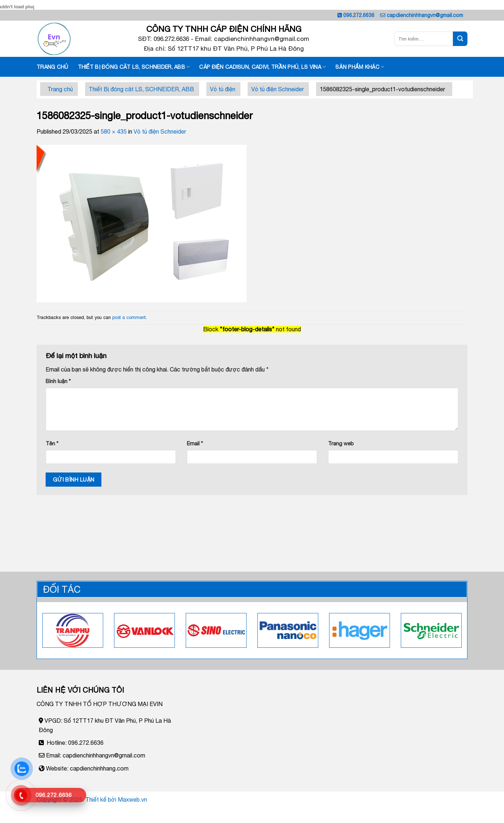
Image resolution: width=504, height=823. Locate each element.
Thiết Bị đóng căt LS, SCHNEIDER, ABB (134, 67)
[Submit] (460, 39)
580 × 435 (114, 131)
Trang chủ (52, 67)
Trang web (341, 443)
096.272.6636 (359, 15)
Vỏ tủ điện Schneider (278, 89)
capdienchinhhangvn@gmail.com (425, 15)
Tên (52, 443)
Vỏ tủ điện (223, 89)
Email (195, 443)
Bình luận (58, 381)
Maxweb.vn (132, 799)
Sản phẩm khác (360, 67)
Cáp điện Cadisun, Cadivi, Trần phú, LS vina (262, 67)
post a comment (129, 317)
